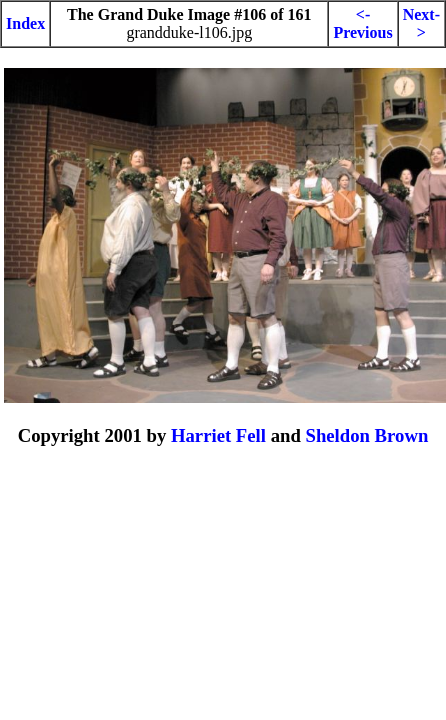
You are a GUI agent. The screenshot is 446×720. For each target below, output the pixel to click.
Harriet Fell (218, 435)
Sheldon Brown (366, 435)
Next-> (421, 23)
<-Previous (362, 23)
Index (25, 23)
